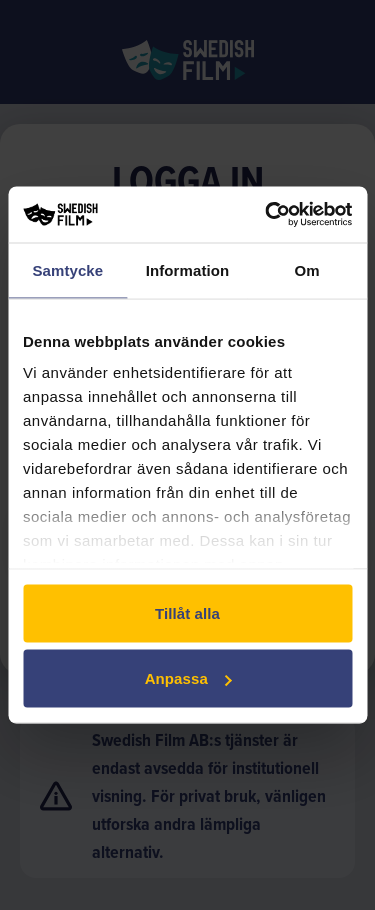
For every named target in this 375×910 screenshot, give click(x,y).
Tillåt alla (187, 612)
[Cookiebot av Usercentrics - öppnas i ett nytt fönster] (267, 215)
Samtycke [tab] (67, 269)
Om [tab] (307, 269)
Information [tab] (188, 269)
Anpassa (188, 678)
